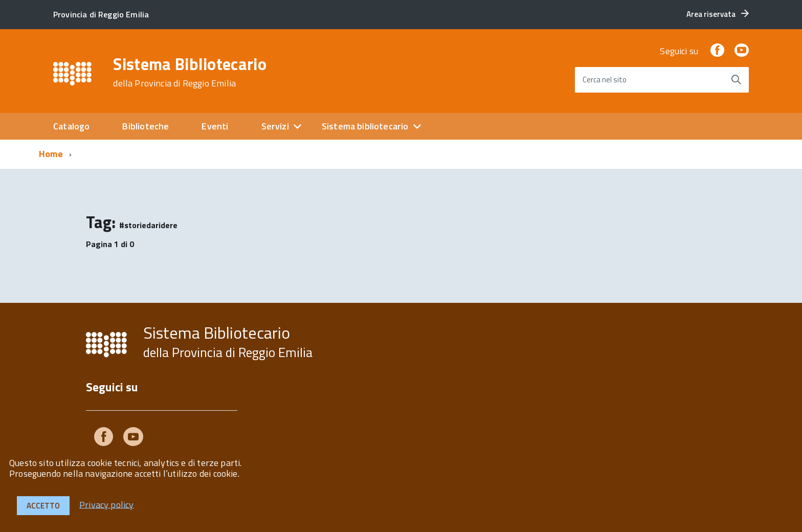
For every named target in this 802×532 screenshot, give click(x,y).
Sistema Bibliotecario (190, 72)
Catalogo (71, 126)
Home (51, 154)
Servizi (275, 126)
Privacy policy (107, 504)
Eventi (215, 126)
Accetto (43, 506)
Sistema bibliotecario (365, 126)
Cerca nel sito (605, 80)
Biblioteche (146, 126)
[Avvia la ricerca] (736, 80)
